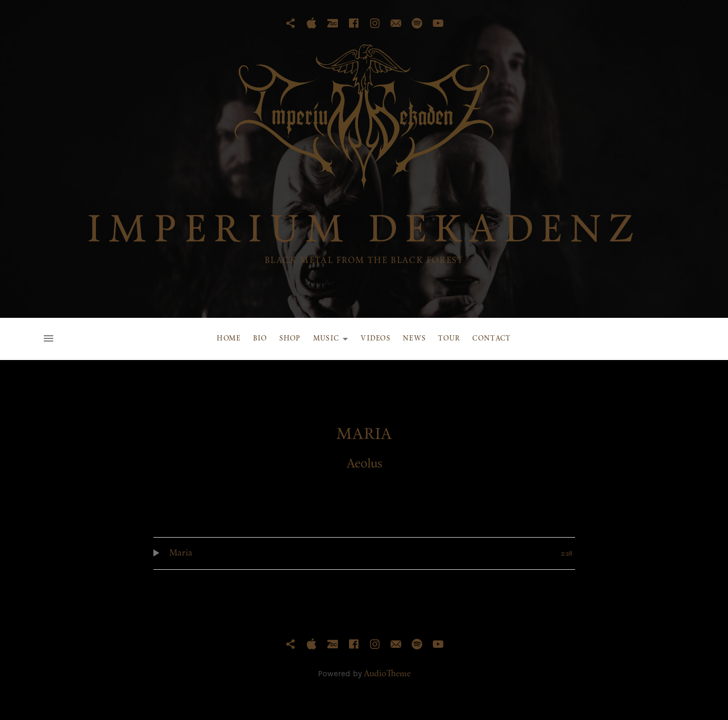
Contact (492, 339)
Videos (376, 339)
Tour (449, 339)
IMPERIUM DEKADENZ (364, 232)
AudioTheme (387, 674)
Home (229, 339)
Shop (290, 339)
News (414, 339)
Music (334, 340)
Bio (260, 339)
